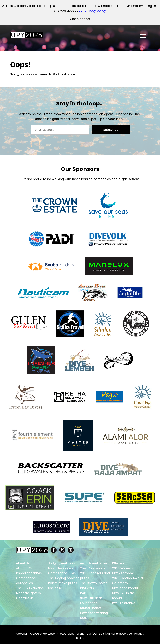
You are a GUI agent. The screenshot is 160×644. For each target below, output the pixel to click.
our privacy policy (92, 11)
